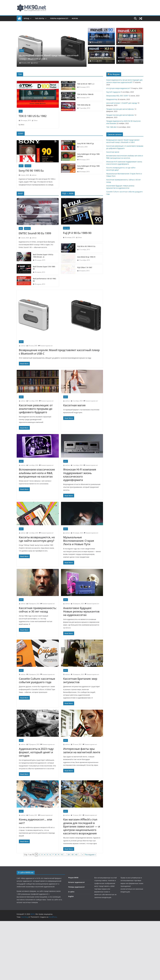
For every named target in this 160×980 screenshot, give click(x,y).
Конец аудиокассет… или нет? (35, 849)
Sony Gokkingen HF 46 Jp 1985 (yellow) (77, 152)
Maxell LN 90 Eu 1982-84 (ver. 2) (100, 38)
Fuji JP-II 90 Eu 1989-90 (77, 268)
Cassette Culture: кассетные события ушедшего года (37, 708)
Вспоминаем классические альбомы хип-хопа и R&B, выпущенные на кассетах (37, 501)
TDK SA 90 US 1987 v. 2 (86, 84)
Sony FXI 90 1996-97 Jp (71, 143)
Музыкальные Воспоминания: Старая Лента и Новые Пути (79, 569)
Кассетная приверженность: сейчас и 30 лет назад (38, 638)
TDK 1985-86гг (112, 127)
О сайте (71, 920)
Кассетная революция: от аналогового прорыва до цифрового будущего (36, 437)
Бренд (26, 18)
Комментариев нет (45, 374)
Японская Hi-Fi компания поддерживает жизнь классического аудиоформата (80, 503)
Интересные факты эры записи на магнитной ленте (82, 778)
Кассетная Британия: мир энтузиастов (80, 708)
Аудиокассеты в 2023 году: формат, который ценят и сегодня (36, 780)
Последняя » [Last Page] (90, 883)
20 (69, 883)
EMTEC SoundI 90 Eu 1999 (35, 268)
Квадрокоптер (112, 99)
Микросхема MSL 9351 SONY (117, 96)
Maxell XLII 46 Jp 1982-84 (100, 58)
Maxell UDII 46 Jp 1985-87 (129, 39)
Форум (75, 18)
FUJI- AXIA (66, 263)
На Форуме (115, 74)
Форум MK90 (73, 906)
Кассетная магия (74, 433)
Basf (21, 263)
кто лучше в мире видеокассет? (118, 88)
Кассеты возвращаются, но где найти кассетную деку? (37, 567)
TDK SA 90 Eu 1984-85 (85, 94)
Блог (22, 51)
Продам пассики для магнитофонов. (120, 109)
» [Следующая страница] (83, 883)
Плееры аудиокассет (59, 18)
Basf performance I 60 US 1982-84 (31, 309)
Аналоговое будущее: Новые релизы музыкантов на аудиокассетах (81, 639)
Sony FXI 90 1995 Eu (31, 190)
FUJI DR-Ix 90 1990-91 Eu (72, 281)
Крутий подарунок (113, 92)
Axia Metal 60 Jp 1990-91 (72, 291)
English (71, 924)
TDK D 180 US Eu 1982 (33, 116)
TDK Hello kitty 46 (84, 105)
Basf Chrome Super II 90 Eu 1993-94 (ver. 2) (34, 290)
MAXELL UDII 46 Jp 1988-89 (129, 58)
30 (72, 883)
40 (76, 883)
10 (62, 883)
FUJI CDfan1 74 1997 (70, 300)
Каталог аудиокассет (76, 910)
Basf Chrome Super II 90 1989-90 (31, 299)
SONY (21, 186)
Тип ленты (40, 18)
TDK (21, 111)
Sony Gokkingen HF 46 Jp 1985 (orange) (77, 162)
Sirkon (35, 120)
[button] (30, 18)
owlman (35, 63)
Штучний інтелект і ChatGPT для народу (122, 103)
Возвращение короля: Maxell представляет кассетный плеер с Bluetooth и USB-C (48, 57)
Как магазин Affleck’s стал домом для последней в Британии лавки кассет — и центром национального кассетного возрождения (82, 854)
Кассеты (28, 186)
